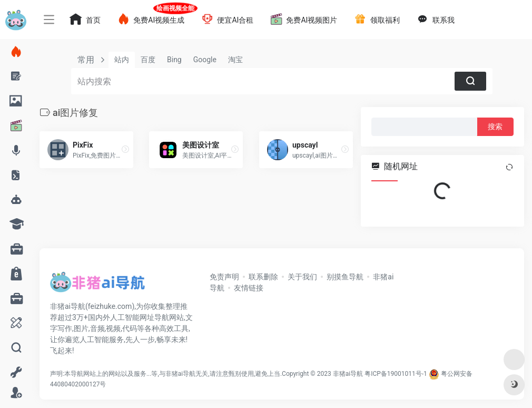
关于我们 (302, 277)
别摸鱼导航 (345, 277)
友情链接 (249, 288)
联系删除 (263, 277)
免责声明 (224, 277)
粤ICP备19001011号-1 (396, 374)
